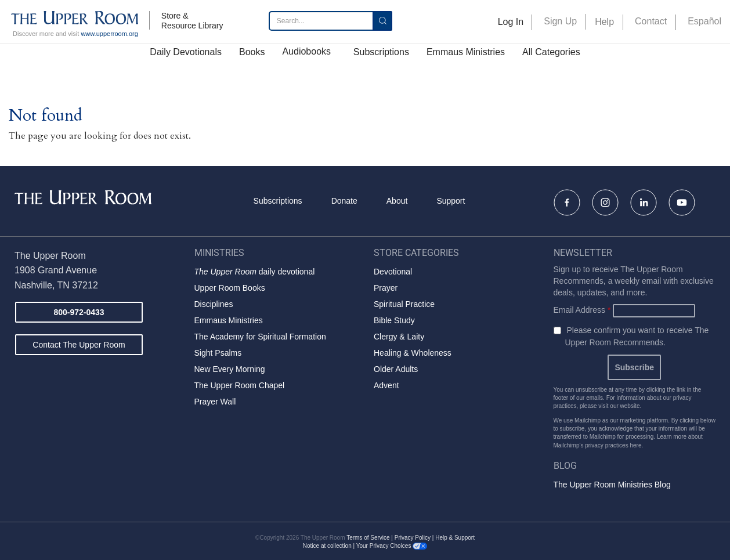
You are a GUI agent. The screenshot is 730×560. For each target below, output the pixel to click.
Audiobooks (306, 51)
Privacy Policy (413, 538)
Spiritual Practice (404, 304)
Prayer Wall (215, 402)
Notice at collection (327, 546)
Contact (651, 21)
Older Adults (396, 369)
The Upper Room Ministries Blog (612, 485)
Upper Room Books (230, 288)
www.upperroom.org (109, 34)
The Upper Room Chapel (240, 385)
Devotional (393, 272)
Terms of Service (368, 538)
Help (604, 22)
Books (252, 52)
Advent (386, 385)
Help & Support (455, 538)
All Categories (551, 52)
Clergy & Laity (399, 337)
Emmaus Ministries (466, 52)
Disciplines (214, 304)
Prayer (386, 288)
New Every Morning (230, 369)
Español (704, 21)
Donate (344, 201)
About (397, 201)
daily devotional (255, 272)
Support (451, 201)
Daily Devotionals (186, 52)
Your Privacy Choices (392, 546)
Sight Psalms (218, 353)
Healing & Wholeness (413, 353)
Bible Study (394, 320)
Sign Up (560, 21)
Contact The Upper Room (79, 345)
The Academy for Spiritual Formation (260, 337)
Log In (511, 22)
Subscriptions (381, 52)
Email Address (582, 310)
